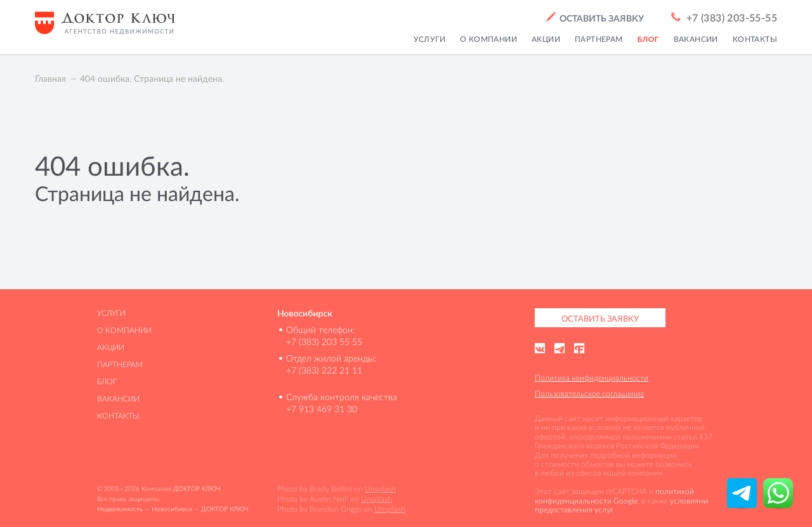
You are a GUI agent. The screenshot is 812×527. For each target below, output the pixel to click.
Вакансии (118, 399)
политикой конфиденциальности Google (614, 496)
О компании (124, 330)
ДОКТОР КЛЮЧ (197, 489)
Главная (50, 79)
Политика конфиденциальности (592, 378)
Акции (111, 347)
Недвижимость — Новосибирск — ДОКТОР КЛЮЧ (173, 509)
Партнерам (120, 364)
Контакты (118, 416)
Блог (107, 381)
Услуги (111, 313)
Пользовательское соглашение (589, 394)
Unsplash (380, 489)
